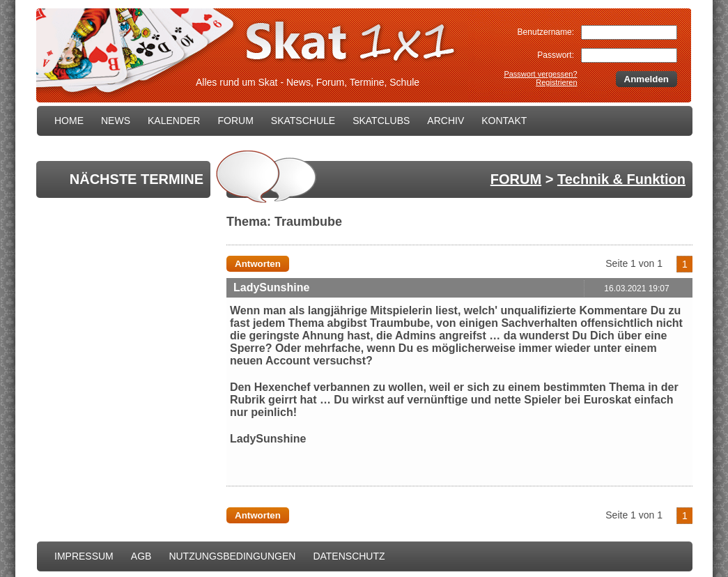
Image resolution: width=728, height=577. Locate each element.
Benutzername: (546, 32)
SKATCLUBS (381, 121)
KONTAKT (504, 121)
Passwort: (556, 55)
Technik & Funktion (621, 179)
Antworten (258, 264)
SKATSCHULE (303, 121)
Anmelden (646, 79)
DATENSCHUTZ (349, 556)
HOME (69, 121)
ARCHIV (446, 121)
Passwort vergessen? (540, 74)
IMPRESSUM (84, 556)
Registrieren (556, 82)
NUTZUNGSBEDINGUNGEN (232, 556)
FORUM (235, 121)
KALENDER (174, 121)
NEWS (116, 121)
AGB (141, 556)
